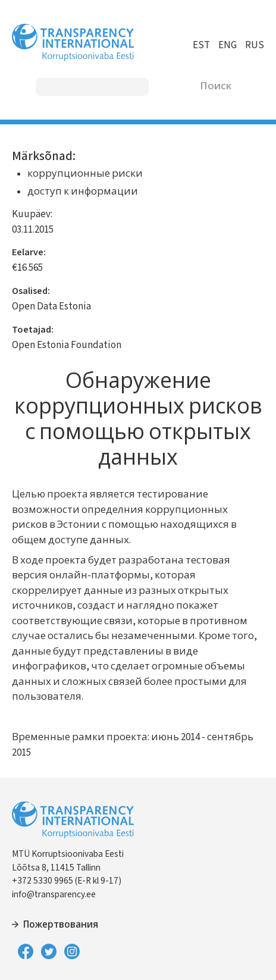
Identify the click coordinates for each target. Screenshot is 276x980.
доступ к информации (83, 192)
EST (201, 45)
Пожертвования (61, 925)
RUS (255, 45)
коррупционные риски (85, 174)
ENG (228, 45)
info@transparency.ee (54, 894)
